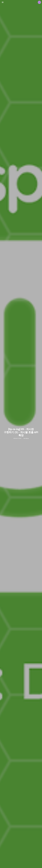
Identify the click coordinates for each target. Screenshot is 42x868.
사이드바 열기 (3, 2)
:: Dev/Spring (26, 438)
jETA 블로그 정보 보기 (39, 2)
